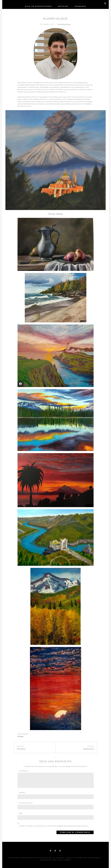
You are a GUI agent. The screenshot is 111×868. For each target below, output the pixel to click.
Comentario (24, 771)
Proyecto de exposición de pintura (45, 858)
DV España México (64, 24)
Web (20, 813)
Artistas (63, 6)
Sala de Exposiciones (38, 6)
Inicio (54, 10)
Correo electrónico (26, 803)
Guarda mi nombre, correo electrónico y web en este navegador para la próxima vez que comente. (53, 826)
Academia (80, 6)
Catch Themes (64, 860)
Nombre (22, 793)
